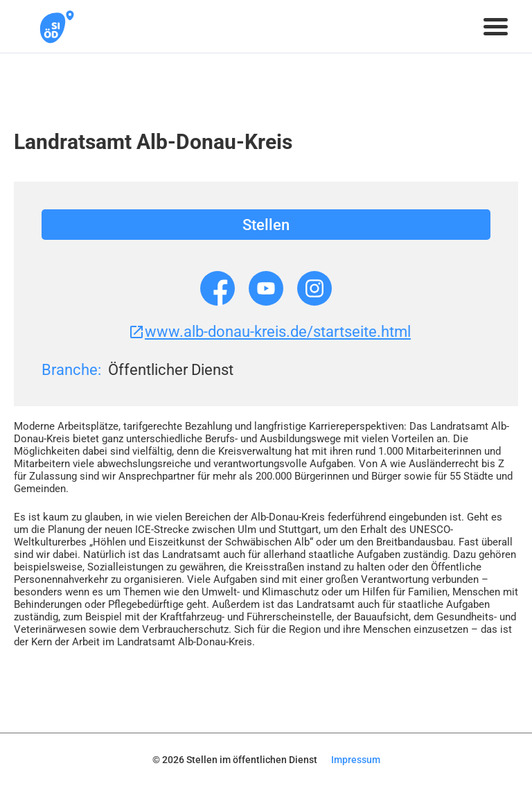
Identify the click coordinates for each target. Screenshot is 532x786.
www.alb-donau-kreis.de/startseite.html (269, 332)
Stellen (266, 225)
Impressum (356, 760)
